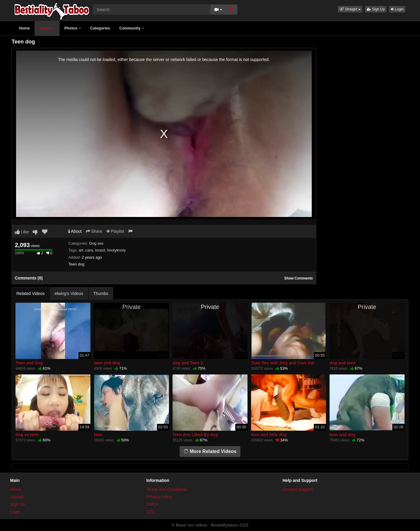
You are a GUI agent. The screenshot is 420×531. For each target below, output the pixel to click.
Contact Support (298, 489)
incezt (100, 250)
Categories (100, 28)
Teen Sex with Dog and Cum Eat (283, 363)
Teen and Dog (29, 363)
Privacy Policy (159, 497)
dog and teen (343, 363)
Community (132, 28)
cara (89, 250)
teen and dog (107, 363)
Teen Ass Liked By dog (195, 435)
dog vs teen (27, 435)
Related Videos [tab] (30, 293)
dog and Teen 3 (188, 363)
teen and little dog (269, 435)
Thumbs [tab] (101, 293)
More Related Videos (210, 451)
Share (94, 231)
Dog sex (96, 243)
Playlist (115, 231)
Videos (47, 28)
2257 (151, 512)
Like (22, 232)
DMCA (152, 504)
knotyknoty (117, 250)
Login (397, 9)
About (75, 231)
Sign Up (376, 9)
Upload (17, 497)
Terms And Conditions (167, 489)
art (81, 250)
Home (24, 28)
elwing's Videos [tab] (69, 293)
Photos (73, 28)
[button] (350, 9)
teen (98, 435)
